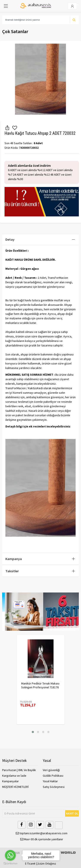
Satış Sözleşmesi (54, 787)
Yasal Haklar (50, 781)
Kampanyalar (10, 781)
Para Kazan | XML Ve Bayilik (19, 770)
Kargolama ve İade (14, 776)
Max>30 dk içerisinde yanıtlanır (42, 839)
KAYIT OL (72, 813)
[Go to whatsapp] (10, 855)
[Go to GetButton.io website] (10, 864)
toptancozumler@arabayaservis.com (42, 833)
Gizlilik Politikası (53, 776)
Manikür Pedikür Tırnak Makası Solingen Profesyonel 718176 (40, 685)
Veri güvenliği (51, 770)
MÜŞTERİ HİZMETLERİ (15, 787)
